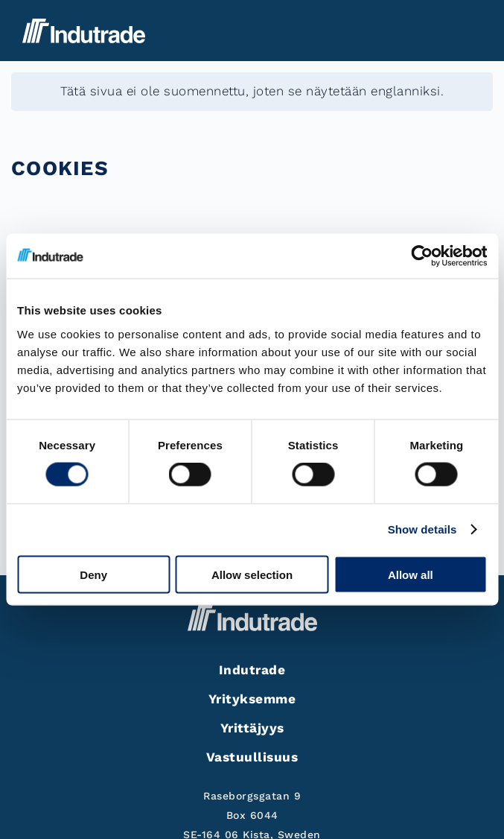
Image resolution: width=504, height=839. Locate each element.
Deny (93, 574)
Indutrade (252, 670)
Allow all (411, 574)
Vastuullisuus (252, 757)
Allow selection (252, 574)
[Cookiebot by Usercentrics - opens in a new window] (422, 256)
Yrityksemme (252, 699)
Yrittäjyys (252, 728)
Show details (422, 529)
